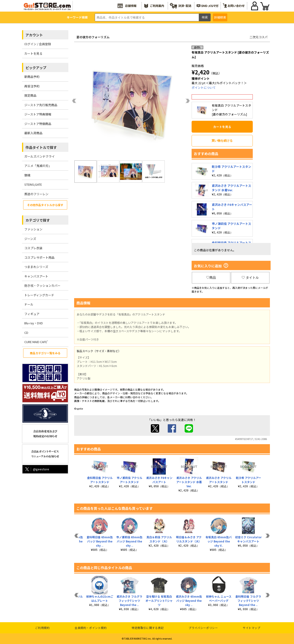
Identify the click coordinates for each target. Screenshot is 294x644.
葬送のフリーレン (36, 194)
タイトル (250, 277)
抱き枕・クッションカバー (42, 285)
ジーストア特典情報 (38, 114)
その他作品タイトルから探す (45, 205)
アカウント (34, 35)
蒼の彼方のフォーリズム (93, 37)
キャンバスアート (36, 276)
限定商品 (30, 95)
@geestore (37, 469)
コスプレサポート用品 (39, 257)
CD (26, 333)
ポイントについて (204, 88)
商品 (211, 277)
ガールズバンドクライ (40, 156)
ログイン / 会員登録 (38, 44)
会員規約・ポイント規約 (91, 628)
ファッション (33, 229)
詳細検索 (220, 17)
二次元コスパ (259, 37)
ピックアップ (36, 68)
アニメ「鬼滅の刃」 (38, 166)
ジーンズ (30, 239)
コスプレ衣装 (33, 248)
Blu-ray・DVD (34, 323)
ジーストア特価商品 (38, 124)
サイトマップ (252, 628)
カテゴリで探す (38, 220)
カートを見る (33, 53)
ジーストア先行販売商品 (41, 105)
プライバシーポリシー (203, 628)
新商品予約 (32, 77)
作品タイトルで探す (41, 147)
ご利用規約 (42, 628)
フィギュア (32, 314)
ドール (29, 304)
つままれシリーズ (36, 267)
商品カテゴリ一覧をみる (45, 353)
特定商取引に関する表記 (148, 628)
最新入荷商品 (33, 133)
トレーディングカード (39, 295)
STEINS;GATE (33, 184)
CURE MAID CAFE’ (36, 342)
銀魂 (27, 175)
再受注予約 (32, 86)
